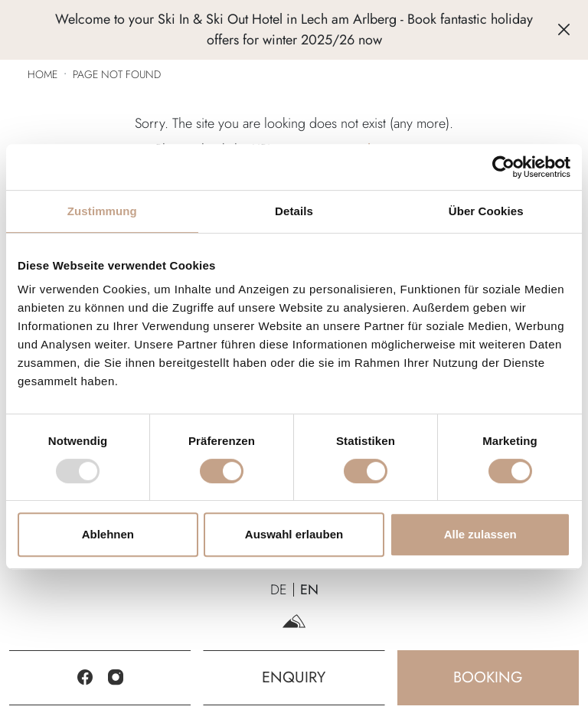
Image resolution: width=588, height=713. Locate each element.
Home (42, 74)
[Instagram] (116, 678)
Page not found (117, 74)
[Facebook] (85, 678)
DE (279, 590)
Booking (488, 677)
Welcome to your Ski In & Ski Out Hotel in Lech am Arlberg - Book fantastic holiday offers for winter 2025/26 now (294, 29)
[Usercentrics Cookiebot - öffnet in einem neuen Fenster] (503, 167)
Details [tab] (294, 211)
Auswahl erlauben (294, 534)
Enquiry (294, 677)
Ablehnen (108, 534)
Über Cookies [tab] (486, 211)
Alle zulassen (480, 534)
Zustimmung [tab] (102, 211)
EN (309, 590)
